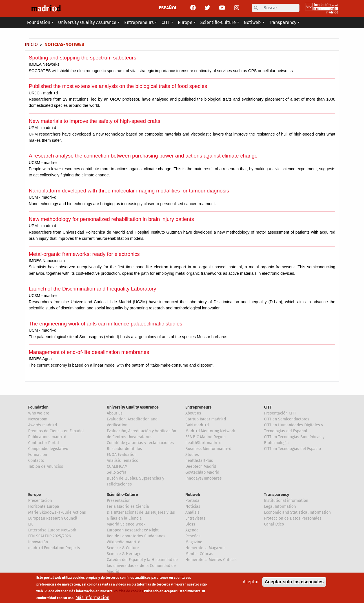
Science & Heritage (124, 554)
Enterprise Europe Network (52, 530)
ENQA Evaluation (122, 455)
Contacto (36, 461)
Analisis (192, 512)
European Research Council (53, 518)
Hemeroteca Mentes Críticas (211, 560)
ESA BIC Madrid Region (206, 437)
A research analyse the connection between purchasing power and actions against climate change (143, 156)
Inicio (31, 44)
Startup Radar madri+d (206, 419)
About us (115, 413)
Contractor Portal (44, 443)
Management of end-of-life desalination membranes (89, 352)
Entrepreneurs (198, 407)
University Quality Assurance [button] (87, 22)
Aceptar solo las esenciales (294, 583)
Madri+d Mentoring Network (210, 431)
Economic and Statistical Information (297, 512)
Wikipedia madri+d (124, 542)
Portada (192, 501)
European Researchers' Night (133, 530)
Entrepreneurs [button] (139, 22)
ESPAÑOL (168, 8)
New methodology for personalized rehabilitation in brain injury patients (111, 219)
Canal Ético (274, 524)
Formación (38, 455)
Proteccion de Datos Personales (293, 518)
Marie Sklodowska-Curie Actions (57, 512)
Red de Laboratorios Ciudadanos (136, 536)
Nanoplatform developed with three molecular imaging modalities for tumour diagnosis (129, 191)
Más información (92, 599)
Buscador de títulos (124, 449)
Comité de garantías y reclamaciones (140, 443)
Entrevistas (195, 518)
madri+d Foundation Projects (54, 548)
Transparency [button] (283, 22)
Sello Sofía (117, 472)
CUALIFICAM (117, 466)
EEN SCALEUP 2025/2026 (49, 536)
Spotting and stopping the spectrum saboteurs (83, 58)
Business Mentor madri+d (208, 449)
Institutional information (286, 501)
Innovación (38, 542)
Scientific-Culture (122, 495)
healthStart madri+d (203, 443)
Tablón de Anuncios (46, 466)
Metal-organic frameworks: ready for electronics (84, 254)
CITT (268, 407)
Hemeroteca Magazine (206, 548)
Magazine (194, 542)
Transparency (277, 495)
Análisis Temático (123, 461)
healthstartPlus (199, 461)
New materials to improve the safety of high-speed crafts (95, 121)
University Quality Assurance (133, 407)
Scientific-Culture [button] (218, 22)
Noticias (193, 506)
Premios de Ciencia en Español (56, 431)
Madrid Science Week (126, 524)
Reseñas (193, 536)
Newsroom (38, 419)
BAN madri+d (197, 425)
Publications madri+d (47, 437)
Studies (192, 455)
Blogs (190, 524)
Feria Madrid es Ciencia (128, 506)
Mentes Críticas (199, 554)
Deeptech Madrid (201, 466)
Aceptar (251, 583)
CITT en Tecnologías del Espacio (292, 449)
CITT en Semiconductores (287, 419)
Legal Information (280, 506)
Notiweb (193, 495)
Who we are (39, 413)
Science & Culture (123, 548)
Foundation (38, 407)
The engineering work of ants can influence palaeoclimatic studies (106, 324)
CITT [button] (166, 22)
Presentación (40, 501)
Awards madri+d (43, 425)
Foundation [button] (39, 22)
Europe (35, 495)
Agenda (192, 530)
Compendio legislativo (48, 449)
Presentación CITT (280, 413)
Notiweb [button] (252, 22)
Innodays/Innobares (204, 478)
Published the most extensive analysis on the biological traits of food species (118, 86)
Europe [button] (185, 22)
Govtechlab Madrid (202, 472)
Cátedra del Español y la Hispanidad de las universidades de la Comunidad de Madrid (142, 566)
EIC (31, 524)
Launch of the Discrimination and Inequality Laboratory (92, 289)
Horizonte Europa (44, 506)
